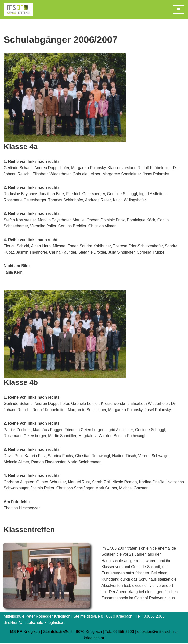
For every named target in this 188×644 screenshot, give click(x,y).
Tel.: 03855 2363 (119, 633)
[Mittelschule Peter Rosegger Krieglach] (18, 10)
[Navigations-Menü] (179, 10)
